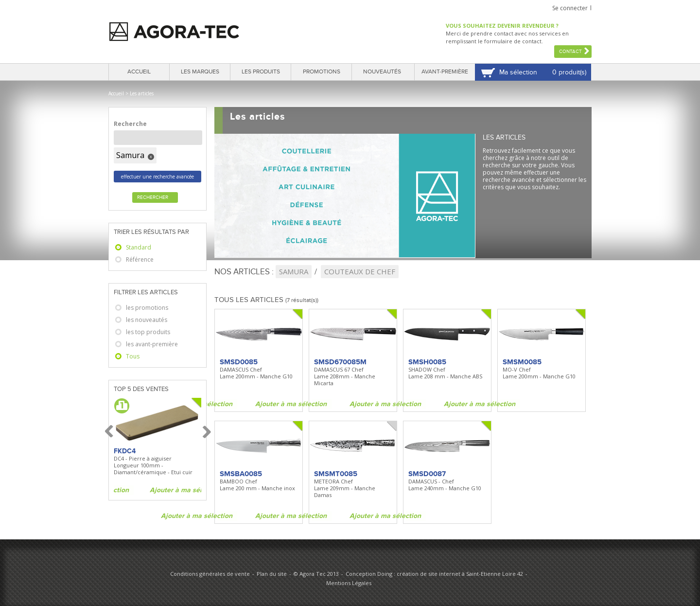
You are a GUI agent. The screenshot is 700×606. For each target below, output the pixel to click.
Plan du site (272, 574)
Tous (133, 356)
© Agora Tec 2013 (316, 574)
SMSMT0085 (336, 474)
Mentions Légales (349, 583)
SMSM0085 (522, 362)
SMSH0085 (427, 362)
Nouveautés (382, 72)
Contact (570, 52)
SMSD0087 (427, 474)
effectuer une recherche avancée (157, 177)
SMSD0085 (239, 362)
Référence (140, 259)
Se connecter (570, 8)
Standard (139, 247)
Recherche (130, 124)
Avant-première (445, 72)
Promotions (322, 72)
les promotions (147, 308)
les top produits (148, 332)
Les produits (261, 72)
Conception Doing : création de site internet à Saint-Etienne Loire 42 (434, 574)
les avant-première (152, 344)
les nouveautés (147, 320)
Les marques (200, 72)
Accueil (139, 72)
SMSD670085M (340, 362)
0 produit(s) (569, 72)
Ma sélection (518, 72)
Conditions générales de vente (210, 574)
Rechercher (153, 197)
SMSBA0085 (241, 474)
